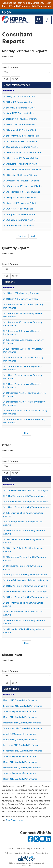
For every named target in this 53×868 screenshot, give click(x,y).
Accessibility (42, 853)
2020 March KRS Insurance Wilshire (20, 119)
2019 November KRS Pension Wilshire (21, 164)
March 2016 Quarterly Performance (20, 700)
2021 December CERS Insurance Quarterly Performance (23, 306)
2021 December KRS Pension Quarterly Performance (22, 333)
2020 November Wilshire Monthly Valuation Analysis (24, 541)
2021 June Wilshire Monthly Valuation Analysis (26, 490)
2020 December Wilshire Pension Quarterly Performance (24, 403)
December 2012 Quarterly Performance (22, 768)
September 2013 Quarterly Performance (23, 751)
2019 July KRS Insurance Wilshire (19, 214)
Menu (48, 22)
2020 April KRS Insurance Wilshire (19, 108)
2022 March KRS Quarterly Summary (21, 299)
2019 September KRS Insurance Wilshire (22, 186)
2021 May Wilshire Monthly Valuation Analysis (25, 496)
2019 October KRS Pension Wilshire (20, 175)
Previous (22, 236)
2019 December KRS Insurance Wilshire (22, 152)
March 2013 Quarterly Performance (20, 762)
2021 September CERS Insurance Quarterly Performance (24, 341)
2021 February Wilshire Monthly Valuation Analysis (23, 514)
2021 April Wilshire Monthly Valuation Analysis (26, 502)
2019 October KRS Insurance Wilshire (21, 181)
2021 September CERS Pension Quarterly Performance (23, 350)
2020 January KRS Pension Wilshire (20, 141)
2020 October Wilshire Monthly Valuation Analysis (23, 550)
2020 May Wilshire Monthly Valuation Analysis (25, 586)
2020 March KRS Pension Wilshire (19, 124)
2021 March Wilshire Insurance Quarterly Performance (23, 377)
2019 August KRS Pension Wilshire (20, 197)
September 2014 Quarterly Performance (23, 728)
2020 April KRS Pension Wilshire (19, 113)
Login (39, 22)
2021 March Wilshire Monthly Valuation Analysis (26, 507)
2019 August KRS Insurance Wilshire (20, 203)
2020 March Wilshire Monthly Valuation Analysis (26, 597)
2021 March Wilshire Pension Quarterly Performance (22, 386)
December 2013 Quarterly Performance (22, 745)
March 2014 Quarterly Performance (20, 740)
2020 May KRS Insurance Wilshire (19, 96)
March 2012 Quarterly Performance (20, 779)
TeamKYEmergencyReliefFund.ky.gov (31, 6)
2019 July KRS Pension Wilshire (18, 209)
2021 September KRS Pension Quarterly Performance (22, 368)
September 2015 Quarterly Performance (23, 706)
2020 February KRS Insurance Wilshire (21, 136)
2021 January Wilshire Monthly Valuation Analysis (23, 523)
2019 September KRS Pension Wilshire (22, 192)
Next (33, 236)
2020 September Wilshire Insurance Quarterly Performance (25, 412)
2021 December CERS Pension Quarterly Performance (22, 315)
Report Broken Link (36, 848)
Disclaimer (29, 853)
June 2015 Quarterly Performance (20, 711)
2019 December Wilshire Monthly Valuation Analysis (24, 622)
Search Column (10, 67)
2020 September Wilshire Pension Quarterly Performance (24, 421)
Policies (8, 853)
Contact (11, 848)
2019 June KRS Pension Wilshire (19, 225)
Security (18, 853)
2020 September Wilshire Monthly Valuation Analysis (25, 559)
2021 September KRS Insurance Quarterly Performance (23, 359)
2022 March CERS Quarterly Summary (21, 293)
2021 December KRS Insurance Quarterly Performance (23, 324)
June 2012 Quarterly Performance (20, 773)
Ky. (7, 12)
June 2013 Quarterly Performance (20, 756)
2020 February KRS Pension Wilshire (20, 130)
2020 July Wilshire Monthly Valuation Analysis (25, 575)
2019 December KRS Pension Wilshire (21, 158)
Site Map (21, 848)
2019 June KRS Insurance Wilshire (19, 220)
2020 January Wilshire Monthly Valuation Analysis (23, 613)
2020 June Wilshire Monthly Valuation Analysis (26, 580)
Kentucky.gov (26, 865)
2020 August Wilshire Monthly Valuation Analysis (22, 567)
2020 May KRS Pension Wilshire (18, 102)
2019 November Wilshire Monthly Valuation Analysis (24, 631)
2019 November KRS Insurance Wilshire (22, 169)
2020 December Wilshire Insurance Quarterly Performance (25, 394)
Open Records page (15, 820)
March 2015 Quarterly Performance (20, 717)
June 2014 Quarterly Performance (20, 734)
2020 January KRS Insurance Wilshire (21, 147)
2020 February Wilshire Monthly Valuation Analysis (23, 604)
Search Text (8, 56)
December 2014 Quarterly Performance (22, 723)
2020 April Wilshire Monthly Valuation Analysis (26, 591)
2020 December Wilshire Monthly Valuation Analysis (24, 532)
